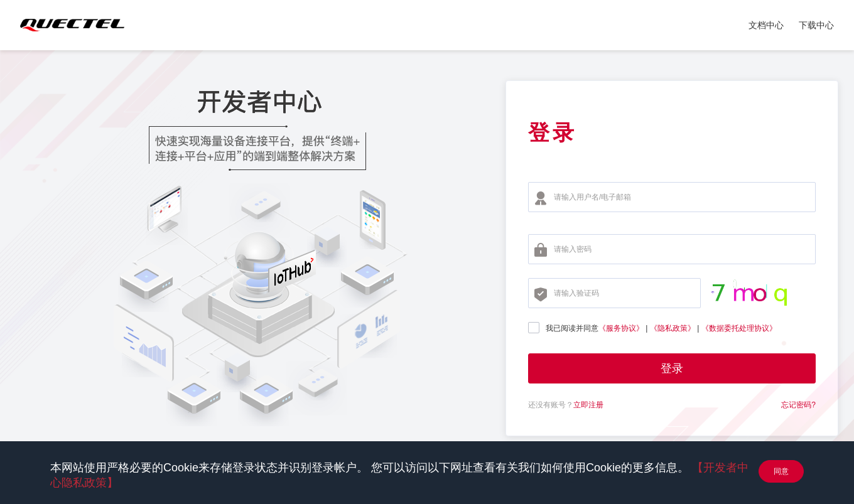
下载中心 (816, 25)
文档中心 (766, 25)
